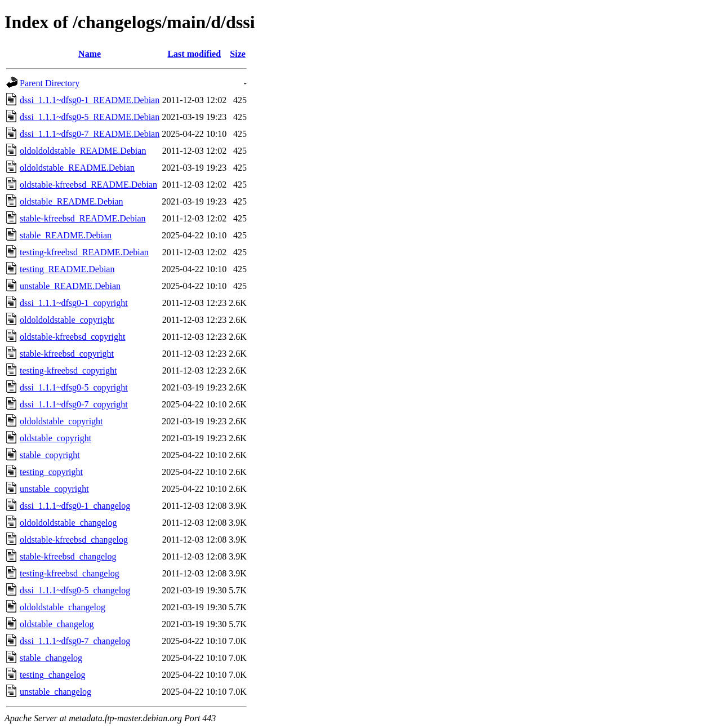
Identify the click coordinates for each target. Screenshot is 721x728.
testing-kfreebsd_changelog (70, 573)
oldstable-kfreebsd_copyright (73, 337)
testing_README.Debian (67, 269)
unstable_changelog (55, 692)
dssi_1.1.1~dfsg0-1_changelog (75, 506)
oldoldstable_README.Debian (77, 168)
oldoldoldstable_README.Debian (83, 151)
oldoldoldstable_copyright (67, 320)
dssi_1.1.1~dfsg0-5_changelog (75, 590)
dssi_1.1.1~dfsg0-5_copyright (74, 387)
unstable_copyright (54, 489)
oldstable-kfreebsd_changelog (74, 540)
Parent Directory (50, 83)
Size (238, 54)
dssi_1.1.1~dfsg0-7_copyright (74, 404)
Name (90, 54)
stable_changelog (51, 658)
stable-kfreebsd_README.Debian (83, 218)
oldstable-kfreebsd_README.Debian (88, 185)
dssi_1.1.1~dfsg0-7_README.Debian (90, 134)
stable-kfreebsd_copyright (67, 354)
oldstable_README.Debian (72, 201)
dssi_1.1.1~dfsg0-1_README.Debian (90, 100)
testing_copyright (51, 472)
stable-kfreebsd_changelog (68, 556)
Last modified (194, 54)
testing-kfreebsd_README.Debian (84, 252)
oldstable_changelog (57, 624)
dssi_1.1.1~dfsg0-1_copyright (74, 303)
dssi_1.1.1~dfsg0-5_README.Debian (90, 117)
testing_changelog (52, 675)
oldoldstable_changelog (63, 607)
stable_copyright (50, 455)
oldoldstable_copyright (61, 421)
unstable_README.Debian (70, 286)
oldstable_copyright (55, 438)
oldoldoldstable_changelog (68, 523)
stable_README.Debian (66, 235)
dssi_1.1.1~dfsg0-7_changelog (75, 641)
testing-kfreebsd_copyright (68, 370)
